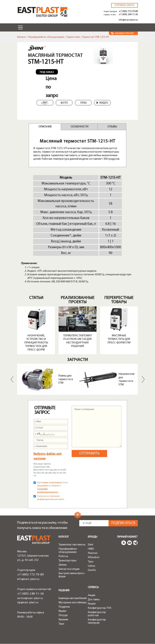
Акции (92, 595)
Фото (64, 103)
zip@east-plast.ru (28, 603)
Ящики (62, 611)
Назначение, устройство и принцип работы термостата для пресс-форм (36, 343)
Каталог (22, 37)
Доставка (94, 600)
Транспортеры (67, 561)
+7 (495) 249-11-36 (128, 15)
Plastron (93, 553)
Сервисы (93, 587)
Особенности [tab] (79, 127)
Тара (61, 624)
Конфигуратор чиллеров (97, 621)
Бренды (92, 537)
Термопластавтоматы (72, 545)
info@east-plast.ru (128, 20)
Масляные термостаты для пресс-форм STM (119, 339)
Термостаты (73, 37)
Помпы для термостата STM (66, 379)
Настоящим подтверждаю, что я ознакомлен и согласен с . (52, 487)
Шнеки (63, 565)
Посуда (63, 615)
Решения (64, 591)
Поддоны (64, 607)
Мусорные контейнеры (73, 603)
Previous (12, 379)
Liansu (91, 566)
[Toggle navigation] (20, 27)
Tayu (91, 562)
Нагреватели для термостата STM (126, 379)
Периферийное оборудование (46, 37)
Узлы (83, 103)
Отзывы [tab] (112, 127)
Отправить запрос (124, 5)
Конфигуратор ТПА (100, 608)
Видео (102, 103)
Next (143, 379)
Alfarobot (94, 557)
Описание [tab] (45, 127)
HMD (91, 549)
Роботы (63, 556)
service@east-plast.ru (30, 598)
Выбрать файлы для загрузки (47, 456)
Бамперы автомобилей (73, 598)
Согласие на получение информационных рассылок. (51, 498)
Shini (90, 545)
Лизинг (92, 604)
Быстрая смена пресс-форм (72, 575)
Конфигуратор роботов (97, 614)
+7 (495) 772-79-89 (128, 11)
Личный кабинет (127, 537)
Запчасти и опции (69, 569)
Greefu (92, 570)
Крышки (63, 620)
